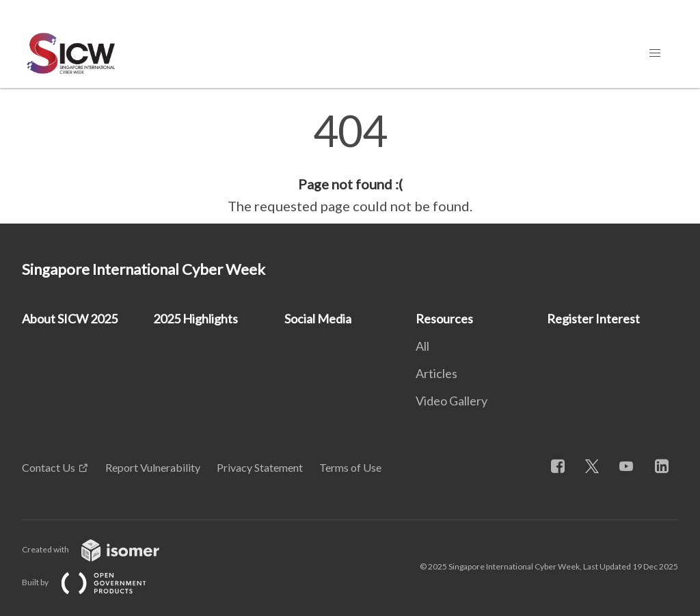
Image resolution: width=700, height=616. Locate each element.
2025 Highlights (196, 319)
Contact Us (49, 467)
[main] (350, 163)
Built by (95, 582)
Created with (102, 549)
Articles (436, 373)
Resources (444, 319)
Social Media (318, 319)
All (422, 346)
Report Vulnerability (153, 467)
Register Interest (593, 319)
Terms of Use (350, 467)
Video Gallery (452, 401)
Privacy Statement (260, 467)
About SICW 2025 (70, 319)
